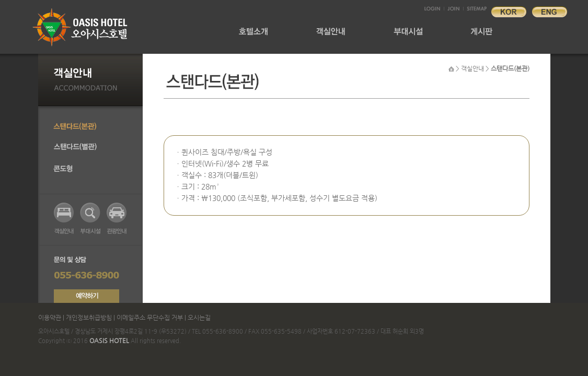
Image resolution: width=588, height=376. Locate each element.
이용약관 (50, 318)
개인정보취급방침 (89, 318)
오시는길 (199, 318)
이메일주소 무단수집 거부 (150, 318)
